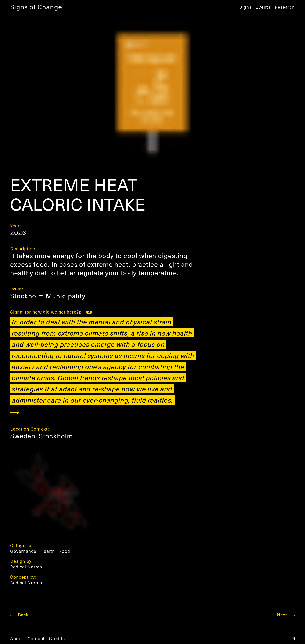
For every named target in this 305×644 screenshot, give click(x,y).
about (17, 638)
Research (285, 7)
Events (263, 7)
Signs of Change (36, 7)
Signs (245, 7)
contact (36, 638)
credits (57, 638)
